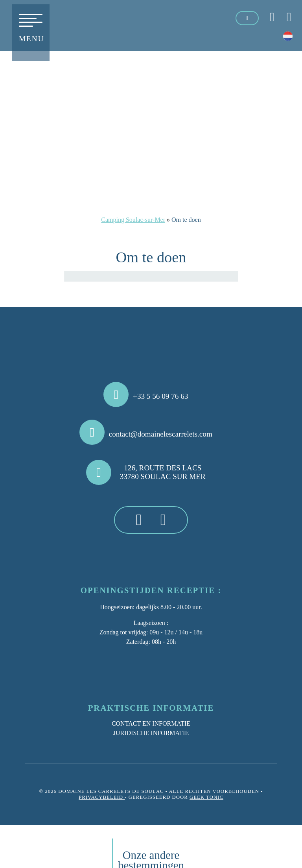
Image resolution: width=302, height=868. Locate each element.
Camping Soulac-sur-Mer (133, 220)
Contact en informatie (151, 723)
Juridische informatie (151, 733)
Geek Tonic (206, 797)
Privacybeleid (102, 797)
